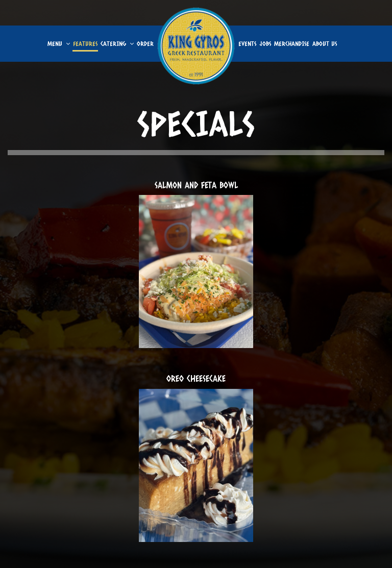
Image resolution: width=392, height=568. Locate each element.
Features (85, 43)
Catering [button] (117, 43)
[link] (196, 46)
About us (325, 43)
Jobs (265, 43)
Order (145, 43)
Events (247, 43)
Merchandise (292, 43)
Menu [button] (59, 43)
